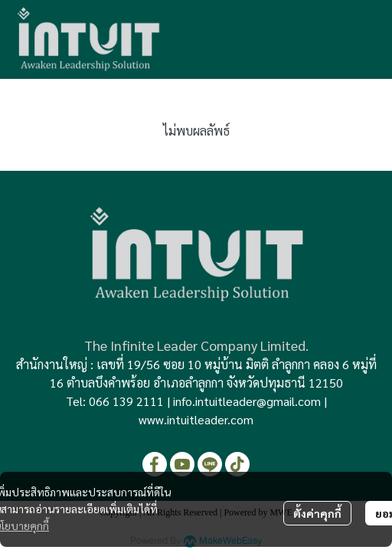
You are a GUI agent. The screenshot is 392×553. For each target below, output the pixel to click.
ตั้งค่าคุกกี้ (317, 513)
